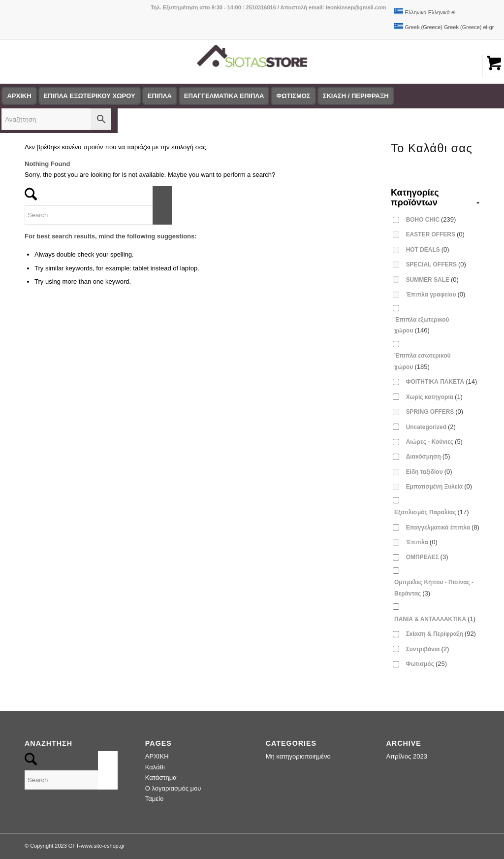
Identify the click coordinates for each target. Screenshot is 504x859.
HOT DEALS (428, 249)
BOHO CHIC (431, 219)
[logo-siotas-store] (252, 62)
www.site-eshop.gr (103, 846)
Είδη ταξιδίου (429, 472)
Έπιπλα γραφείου (436, 294)
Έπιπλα (422, 542)
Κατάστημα (161, 777)
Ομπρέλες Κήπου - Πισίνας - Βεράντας (434, 588)
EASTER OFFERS (435, 234)
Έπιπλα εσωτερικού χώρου (422, 361)
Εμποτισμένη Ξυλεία (439, 486)
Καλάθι (155, 767)
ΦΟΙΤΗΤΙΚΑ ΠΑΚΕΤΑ (442, 381)
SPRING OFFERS (435, 412)
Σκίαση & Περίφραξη (441, 634)
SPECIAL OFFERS (436, 264)
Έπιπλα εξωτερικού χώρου (422, 325)
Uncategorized (431, 427)
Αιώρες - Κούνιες (434, 442)
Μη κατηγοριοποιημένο (298, 756)
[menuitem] (93, 96)
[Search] (98, 215)
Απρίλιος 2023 (407, 756)
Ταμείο (154, 799)
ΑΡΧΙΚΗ (157, 756)
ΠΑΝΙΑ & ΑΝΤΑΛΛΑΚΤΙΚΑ (435, 619)
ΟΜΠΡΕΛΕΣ (427, 557)
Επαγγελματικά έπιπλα (443, 527)
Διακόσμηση (428, 456)
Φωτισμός (426, 664)
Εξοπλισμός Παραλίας (432, 512)
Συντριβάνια (428, 649)
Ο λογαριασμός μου (173, 788)
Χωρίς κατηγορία (434, 397)
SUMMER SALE (432, 280)
